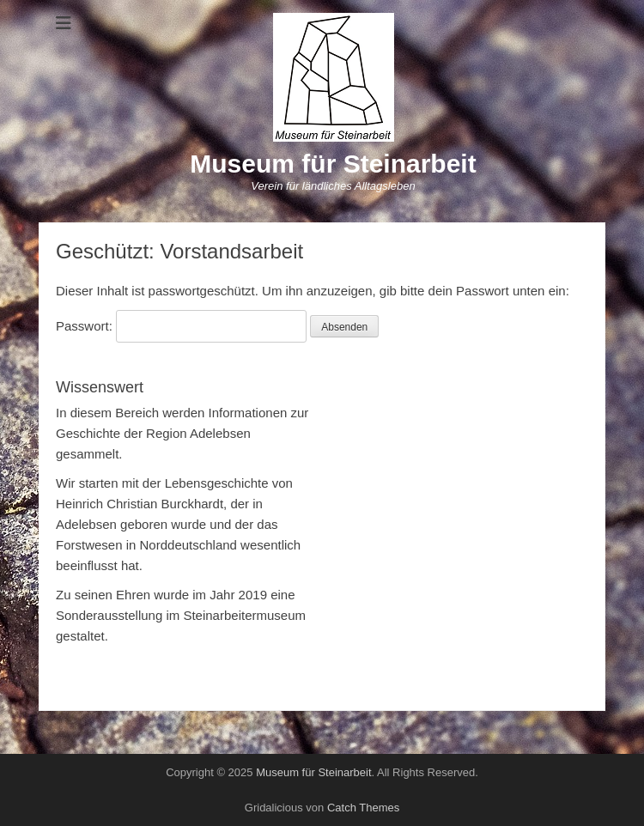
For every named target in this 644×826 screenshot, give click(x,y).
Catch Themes (363, 808)
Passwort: (181, 326)
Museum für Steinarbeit (333, 164)
